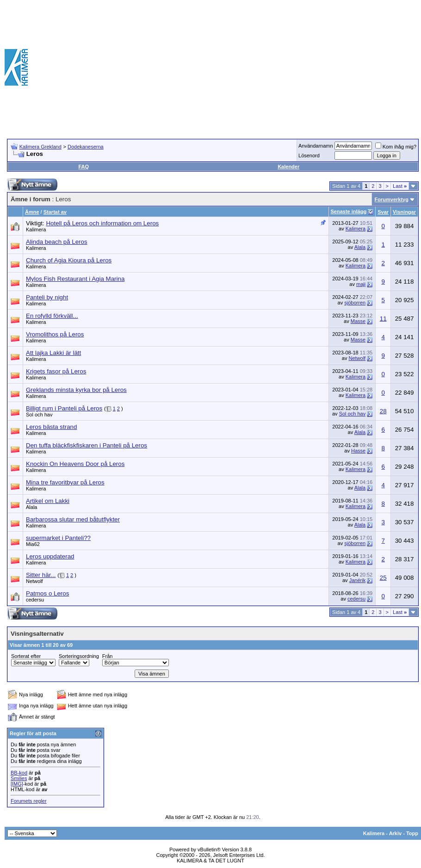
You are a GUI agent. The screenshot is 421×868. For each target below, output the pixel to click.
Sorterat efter (26, 656)
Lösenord (309, 155)
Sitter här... (41, 575)
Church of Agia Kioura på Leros (69, 260)
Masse (358, 321)
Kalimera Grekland (40, 147)
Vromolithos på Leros (55, 334)
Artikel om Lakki (48, 501)
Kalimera (36, 229)
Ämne (32, 212)
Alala (360, 247)
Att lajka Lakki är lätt (53, 353)
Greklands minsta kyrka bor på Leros (76, 390)
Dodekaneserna (86, 147)
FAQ (84, 167)
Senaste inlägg (349, 211)
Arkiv (396, 833)
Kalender (288, 167)
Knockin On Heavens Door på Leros (75, 464)
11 (383, 319)
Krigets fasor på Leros (56, 371)
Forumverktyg (392, 199)
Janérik (357, 580)
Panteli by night (47, 297)
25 (383, 578)
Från (108, 656)
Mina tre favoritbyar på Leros (65, 482)
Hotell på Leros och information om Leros (102, 223)
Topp (412, 833)
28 (383, 411)
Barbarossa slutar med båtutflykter (73, 519)
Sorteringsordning (79, 656)
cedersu (35, 600)
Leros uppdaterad (50, 556)
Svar (383, 212)
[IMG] (17, 784)
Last (400, 186)
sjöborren (355, 303)
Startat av (55, 212)
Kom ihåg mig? (396, 147)
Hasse (358, 451)
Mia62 (33, 544)
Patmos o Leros (47, 593)
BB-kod (19, 773)
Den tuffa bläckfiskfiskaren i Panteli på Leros (87, 445)
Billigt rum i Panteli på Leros (64, 408)
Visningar (404, 212)
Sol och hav (39, 415)
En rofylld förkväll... (52, 316)
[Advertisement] (285, 67)
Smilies (19, 778)
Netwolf (357, 358)
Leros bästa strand (51, 427)
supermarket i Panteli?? (58, 538)
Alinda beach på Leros (57, 242)
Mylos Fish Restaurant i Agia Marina (75, 279)
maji (361, 284)
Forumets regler (29, 801)
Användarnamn (316, 146)
